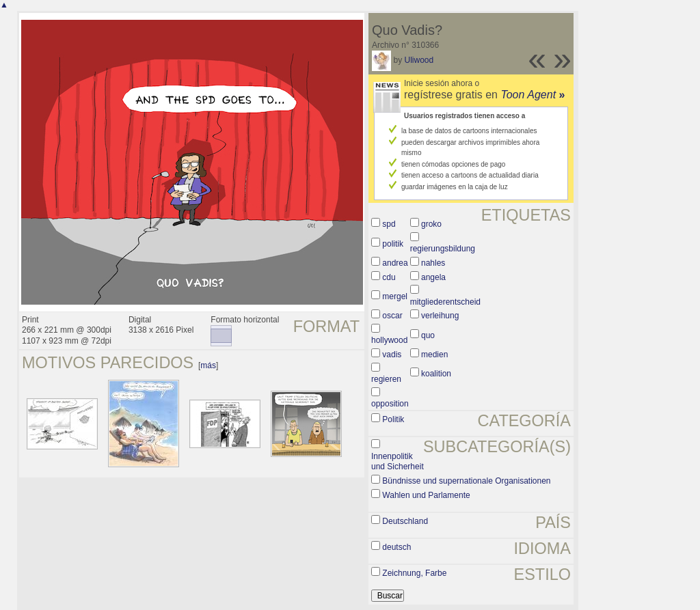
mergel (395, 296)
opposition (390, 404)
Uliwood (419, 60)
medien (434, 355)
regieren (386, 379)
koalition (436, 374)
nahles (433, 263)
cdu (389, 277)
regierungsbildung (443, 249)
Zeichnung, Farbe (414, 573)
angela (433, 277)
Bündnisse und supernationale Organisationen (466, 481)
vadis (392, 355)
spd (389, 224)
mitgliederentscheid (445, 302)
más (208, 365)
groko (431, 224)
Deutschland (405, 521)
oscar (392, 316)
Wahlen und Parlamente (426, 495)
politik (393, 244)
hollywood (389, 340)
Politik (393, 419)
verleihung (440, 316)
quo (428, 335)
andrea (395, 263)
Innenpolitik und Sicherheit (398, 462)
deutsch (396, 547)
